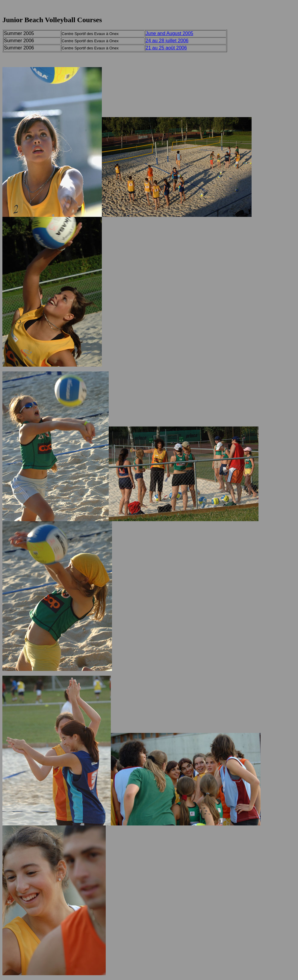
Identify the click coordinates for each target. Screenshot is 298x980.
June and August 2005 (169, 33)
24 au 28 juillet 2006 (167, 41)
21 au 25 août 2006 (166, 48)
